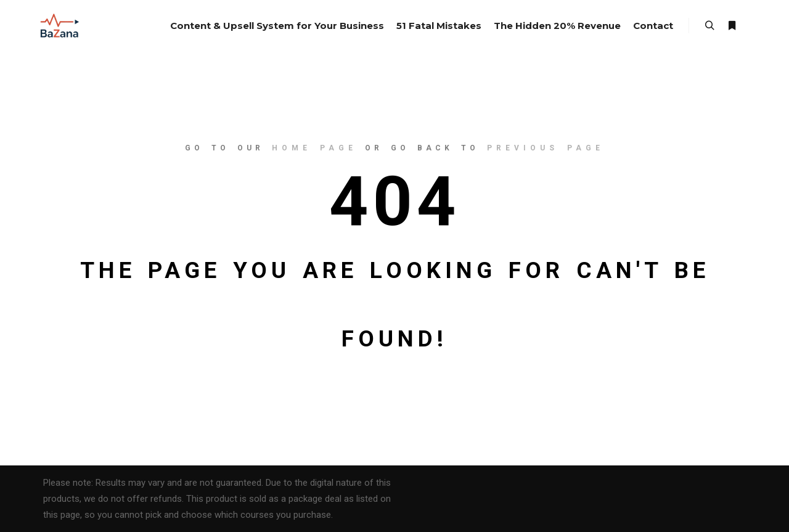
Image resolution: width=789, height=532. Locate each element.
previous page (546, 148)
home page (314, 148)
